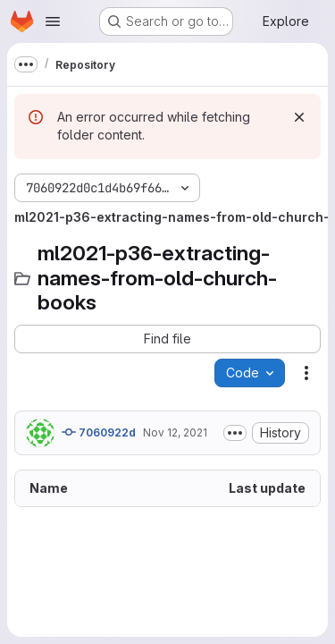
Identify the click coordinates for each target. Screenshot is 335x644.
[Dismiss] (299, 117)
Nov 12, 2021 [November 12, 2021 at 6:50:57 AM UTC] (175, 432)
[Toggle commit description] (235, 433)
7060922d (99, 432)
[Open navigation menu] (53, 21)
